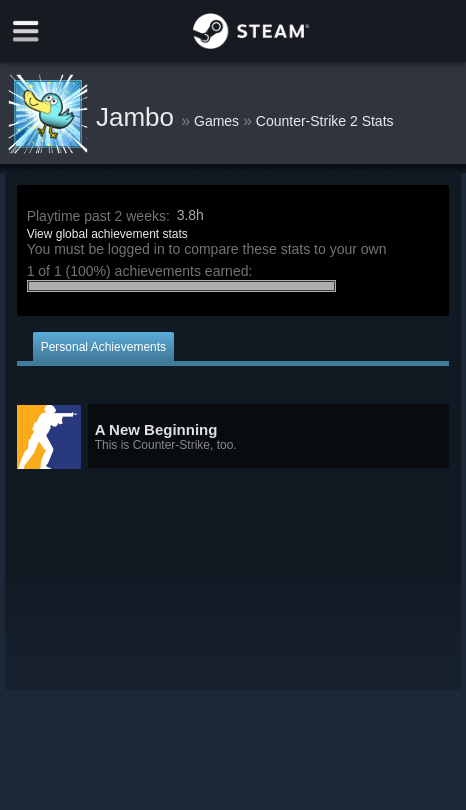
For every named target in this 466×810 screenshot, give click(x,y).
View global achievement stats (107, 234)
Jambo (138, 117)
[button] (233, 437)
